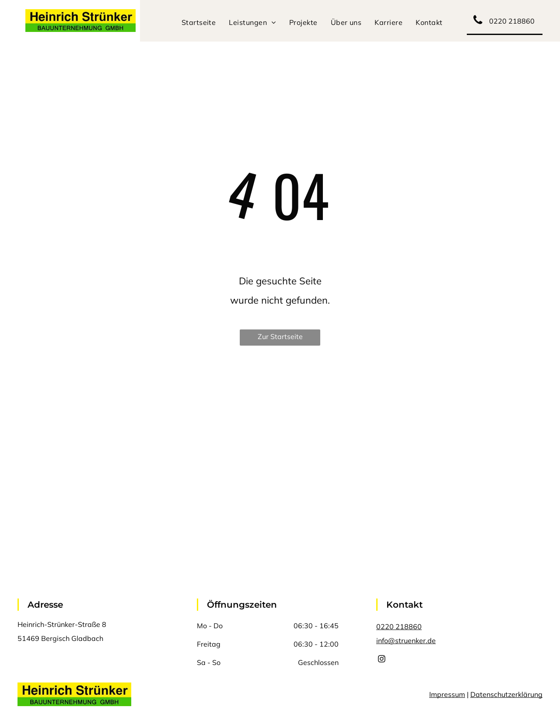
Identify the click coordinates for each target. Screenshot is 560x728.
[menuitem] (199, 22)
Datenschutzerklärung (506, 694)
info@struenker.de (406, 640)
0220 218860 (399, 626)
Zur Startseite (280, 336)
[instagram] (382, 660)
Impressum (447, 694)
